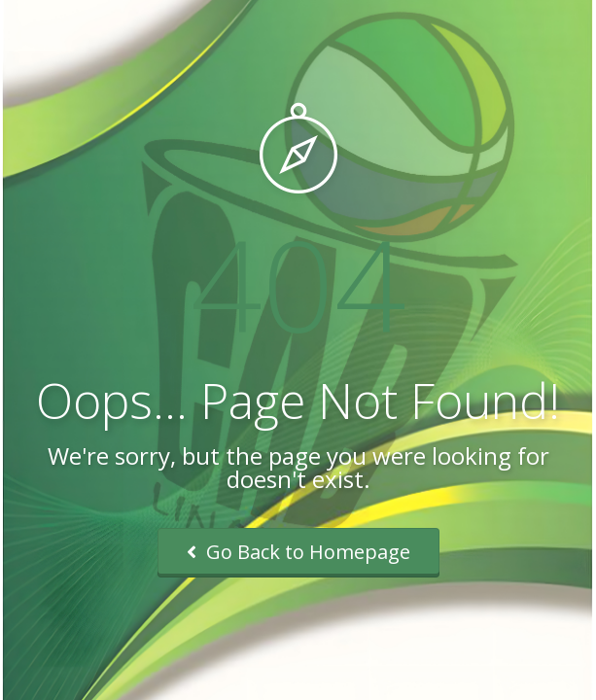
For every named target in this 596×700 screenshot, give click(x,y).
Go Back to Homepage (298, 552)
